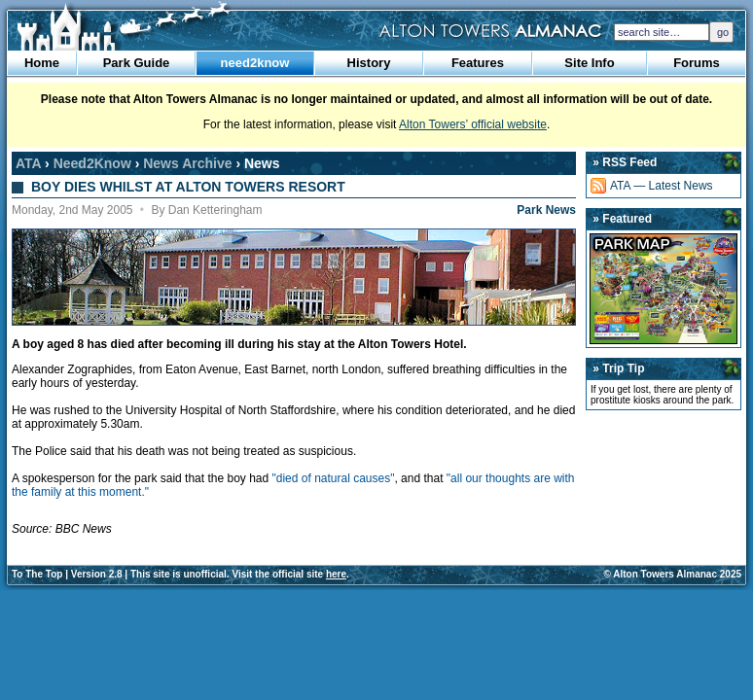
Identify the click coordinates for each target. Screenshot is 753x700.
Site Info (589, 63)
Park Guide (137, 63)
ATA (28, 163)
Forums (697, 63)
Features (478, 63)
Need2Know (92, 163)
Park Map (663, 289)
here (336, 574)
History (369, 63)
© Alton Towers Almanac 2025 (673, 574)
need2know (255, 63)
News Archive (187, 163)
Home (42, 63)
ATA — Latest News (662, 186)
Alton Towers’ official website (473, 124)
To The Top (37, 574)
